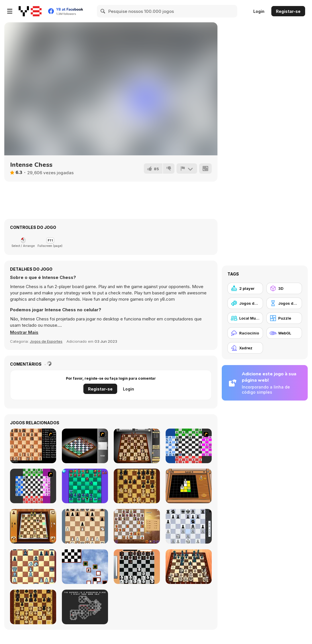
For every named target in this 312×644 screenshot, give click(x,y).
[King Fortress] (85, 526)
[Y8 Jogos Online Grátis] (30, 11)
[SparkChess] (137, 446)
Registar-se (288, 11)
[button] (24, 332)
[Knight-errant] (85, 567)
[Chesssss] (189, 446)
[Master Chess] (137, 486)
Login (259, 11)
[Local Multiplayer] (245, 318)
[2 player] (245, 288)
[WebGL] (284, 333)
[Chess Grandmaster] (33, 567)
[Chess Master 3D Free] (189, 567)
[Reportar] (187, 169)
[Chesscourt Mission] (85, 607)
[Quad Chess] (33, 486)
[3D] (284, 288)
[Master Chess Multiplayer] (33, 607)
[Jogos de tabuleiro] (284, 303)
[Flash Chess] (85, 446)
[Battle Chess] (33, 446)
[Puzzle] (284, 318)
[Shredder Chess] (189, 526)
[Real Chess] (137, 567)
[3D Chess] (33, 526)
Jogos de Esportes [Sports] (46, 341)
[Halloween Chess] (137, 526)
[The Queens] (189, 486)
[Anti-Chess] (85, 486)
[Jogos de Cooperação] (245, 303)
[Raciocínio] (245, 333)
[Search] (103, 11)
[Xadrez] (245, 348)
